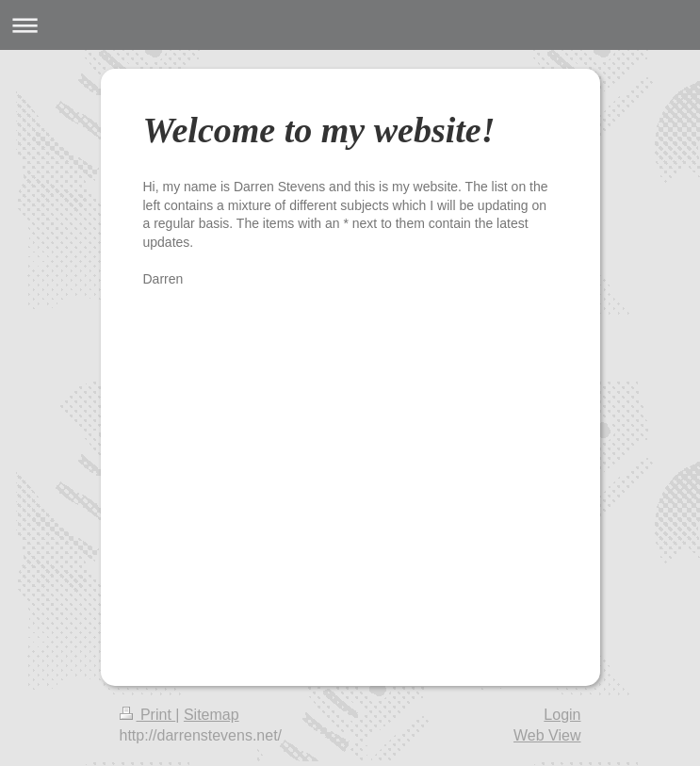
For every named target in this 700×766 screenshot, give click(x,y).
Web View (547, 735)
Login (562, 715)
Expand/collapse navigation (350, 25)
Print (148, 715)
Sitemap (212, 715)
